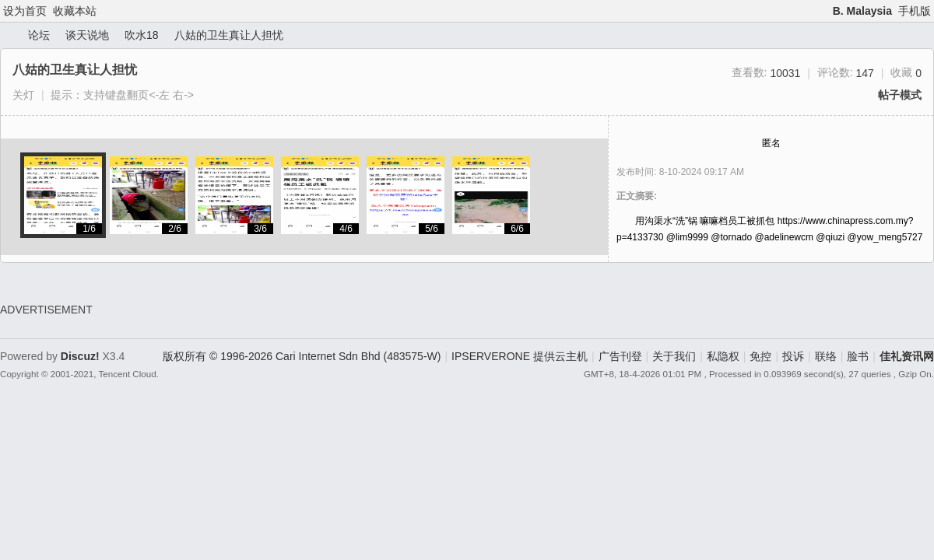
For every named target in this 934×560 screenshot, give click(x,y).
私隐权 (723, 356)
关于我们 (674, 356)
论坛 (39, 35)
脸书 (858, 356)
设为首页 (25, 11)
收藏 (906, 72)
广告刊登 (620, 356)
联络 (826, 356)
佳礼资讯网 (6, 35)
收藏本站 (75, 11)
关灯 (23, 95)
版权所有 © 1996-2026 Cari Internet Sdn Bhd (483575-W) (302, 356)
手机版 (915, 11)
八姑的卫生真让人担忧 (229, 35)
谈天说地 (87, 35)
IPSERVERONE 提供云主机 (520, 356)
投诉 (793, 356)
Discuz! (80, 356)
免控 (760, 356)
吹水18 (142, 35)
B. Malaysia (862, 11)
